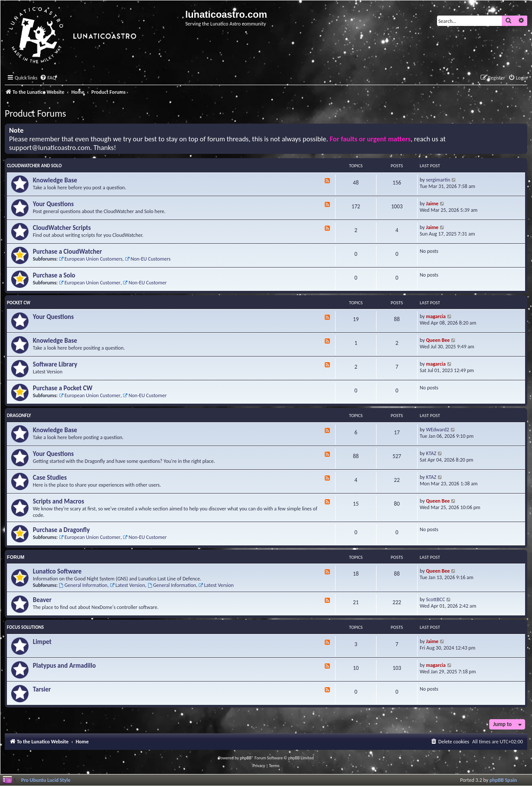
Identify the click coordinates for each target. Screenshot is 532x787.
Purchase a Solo (54, 275)
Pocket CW (19, 303)
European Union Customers (90, 259)
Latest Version (127, 585)
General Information (83, 585)
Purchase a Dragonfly (61, 530)
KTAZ (431, 453)
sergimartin (438, 180)
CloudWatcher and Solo (34, 166)
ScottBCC (436, 599)
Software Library (55, 364)
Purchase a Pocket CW (63, 388)
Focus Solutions (25, 627)
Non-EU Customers (148, 259)
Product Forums (35, 113)
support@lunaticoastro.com (50, 148)
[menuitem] (48, 78)
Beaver (42, 600)
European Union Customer (90, 282)
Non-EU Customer (145, 282)
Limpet (42, 642)
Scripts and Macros (59, 501)
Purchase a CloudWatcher (67, 252)
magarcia (436, 316)
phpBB (246, 758)
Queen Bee (438, 340)
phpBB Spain (503, 780)
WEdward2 (438, 429)
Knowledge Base (55, 180)
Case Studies (50, 478)
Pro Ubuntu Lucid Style (46, 780)
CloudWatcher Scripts (62, 228)
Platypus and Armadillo (64, 666)
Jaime (432, 203)
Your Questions (53, 204)
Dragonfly (19, 416)
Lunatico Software (57, 571)
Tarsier (42, 689)
